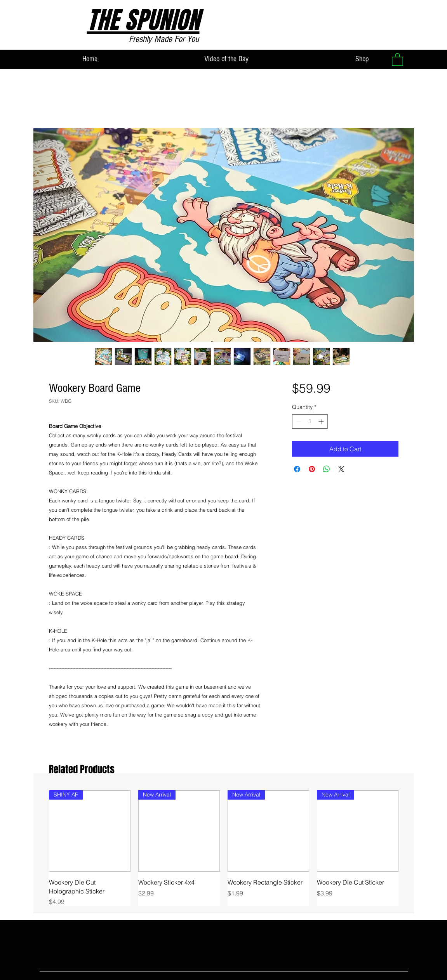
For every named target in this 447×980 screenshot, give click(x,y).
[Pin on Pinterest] (312, 469)
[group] (224, 848)
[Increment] (322, 422)
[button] (397, 59)
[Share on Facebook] (297, 469)
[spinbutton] (310, 422)
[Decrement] (298, 422)
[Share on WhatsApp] (327, 469)
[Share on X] (341, 469)
